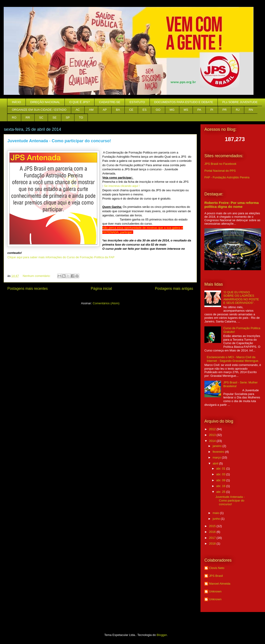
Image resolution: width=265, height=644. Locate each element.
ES (145, 110)
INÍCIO (17, 102)
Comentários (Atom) (106, 303)
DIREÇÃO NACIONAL (45, 102)
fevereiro (219, 452)
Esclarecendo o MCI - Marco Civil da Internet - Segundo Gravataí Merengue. (233, 359)
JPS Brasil (216, 576)
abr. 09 (221, 480)
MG (172, 110)
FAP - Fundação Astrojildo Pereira (227, 177)
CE (131, 110)
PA (199, 110)
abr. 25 (221, 492)
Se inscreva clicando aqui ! (122, 186)
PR (224, 110)
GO (158, 110)
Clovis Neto (217, 568)
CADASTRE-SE (109, 102)
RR (28, 117)
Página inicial (101, 289)
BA (118, 110)
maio (216, 513)
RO (14, 117)
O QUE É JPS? (80, 102)
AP (105, 110)
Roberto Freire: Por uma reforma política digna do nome (232, 205)
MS (186, 110)
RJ (238, 110)
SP (68, 117)
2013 (213, 435)
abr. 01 (221, 468)
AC (78, 110)
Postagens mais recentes (28, 289)
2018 (213, 544)
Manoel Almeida (220, 584)
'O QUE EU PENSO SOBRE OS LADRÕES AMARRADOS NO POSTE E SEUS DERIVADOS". (241, 298)
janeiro (218, 446)
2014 (213, 441)
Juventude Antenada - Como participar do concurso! (59, 141)
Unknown (215, 591)
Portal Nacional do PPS (220, 171)
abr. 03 (221, 474)
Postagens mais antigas (174, 289)
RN (251, 110)
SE (54, 117)
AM (91, 110)
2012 (213, 429)
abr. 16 (221, 486)
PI (212, 110)
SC (41, 117)
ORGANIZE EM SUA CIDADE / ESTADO (39, 110)
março (217, 457)
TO (81, 117)
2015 (213, 526)
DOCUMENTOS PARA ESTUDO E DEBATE (184, 102)
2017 (213, 538)
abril (216, 463)
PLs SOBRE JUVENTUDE (240, 102)
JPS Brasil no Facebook (220, 164)
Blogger (162, 635)
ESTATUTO (137, 102)
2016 (213, 532)
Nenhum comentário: (37, 276)
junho (217, 519)
